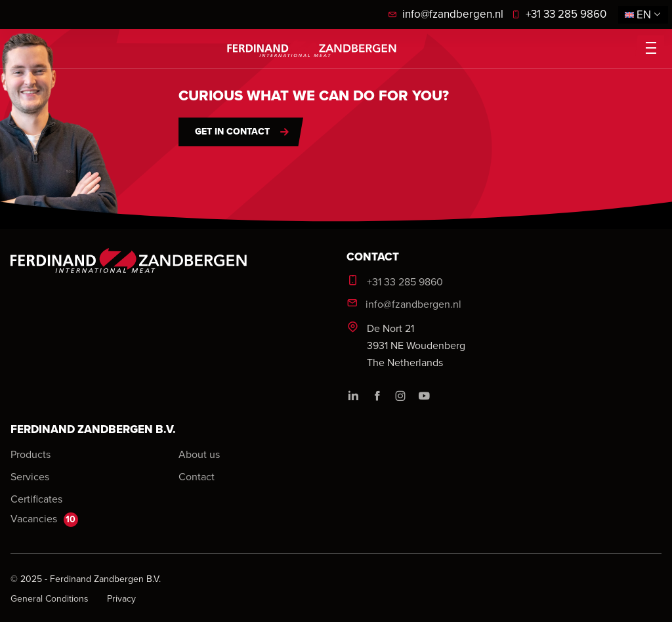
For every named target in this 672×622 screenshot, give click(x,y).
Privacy (121, 598)
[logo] (312, 48)
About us (199, 454)
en (643, 14)
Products (31, 454)
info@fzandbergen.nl (446, 14)
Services (30, 476)
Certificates (36, 499)
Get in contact (232, 132)
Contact (197, 476)
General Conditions (51, 598)
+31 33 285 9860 (559, 14)
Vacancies (44, 519)
